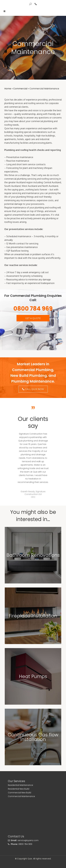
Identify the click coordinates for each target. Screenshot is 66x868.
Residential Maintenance (20, 785)
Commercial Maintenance (21, 796)
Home (8, 89)
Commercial (20, 89)
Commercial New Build (19, 793)
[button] (33, 318)
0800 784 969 (33, 309)
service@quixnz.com (28, 840)
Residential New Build (19, 789)
